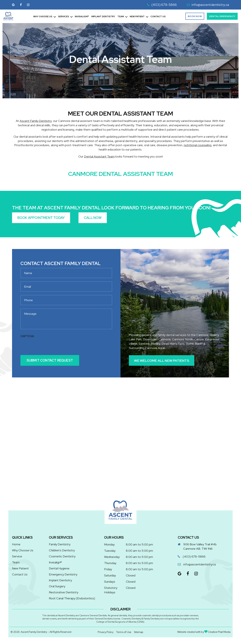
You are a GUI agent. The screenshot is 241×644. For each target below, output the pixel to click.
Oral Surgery (57, 586)
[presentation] (46, 346)
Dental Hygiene (59, 568)
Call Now (93, 218)
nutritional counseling (198, 145)
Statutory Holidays (111, 590)
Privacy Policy (106, 632)
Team (121, 16)
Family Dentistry (60, 544)
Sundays (110, 582)
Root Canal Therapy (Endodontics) (72, 598)
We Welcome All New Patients (162, 360)
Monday (109, 544)
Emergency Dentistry (63, 574)
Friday (108, 569)
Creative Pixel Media (217, 632)
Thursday (110, 563)
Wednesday (112, 557)
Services (64, 16)
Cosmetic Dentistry (62, 556)
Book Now (195, 16)
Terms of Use (124, 632)
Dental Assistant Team (99, 156)
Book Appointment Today (41, 218)
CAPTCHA (27, 336)
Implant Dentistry (103, 16)
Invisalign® (82, 16)
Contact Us (158, 16)
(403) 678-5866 (162, 5)
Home (16, 544)
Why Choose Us (43, 16)
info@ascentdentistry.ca (208, 5)
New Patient (137, 16)
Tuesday (110, 551)
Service (17, 556)
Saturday (110, 575)
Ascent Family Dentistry (35, 121)
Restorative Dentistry (64, 592)
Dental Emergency (222, 16)
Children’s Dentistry (62, 550)
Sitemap (139, 632)
